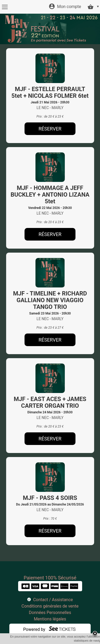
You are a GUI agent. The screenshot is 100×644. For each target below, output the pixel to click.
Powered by (34, 629)
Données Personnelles (50, 613)
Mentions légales (50, 619)
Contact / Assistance (53, 600)
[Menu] (5, 7)
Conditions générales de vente (50, 606)
